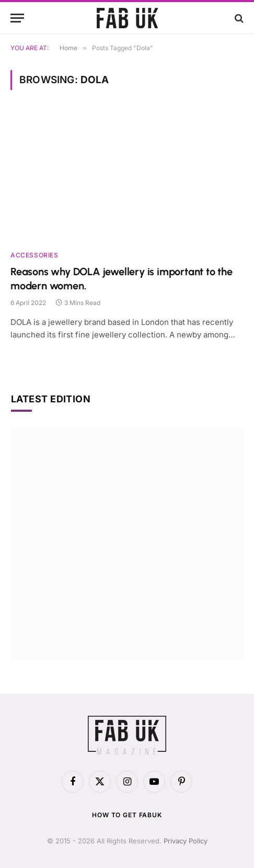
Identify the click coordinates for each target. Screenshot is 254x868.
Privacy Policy (186, 841)
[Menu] (17, 18)
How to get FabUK (127, 815)
